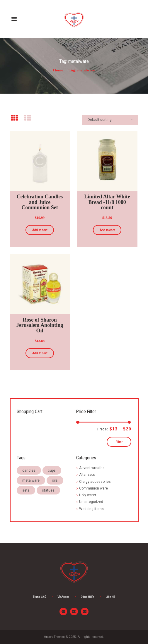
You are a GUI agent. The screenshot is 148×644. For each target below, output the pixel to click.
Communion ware (93, 488)
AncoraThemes (54, 637)
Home (58, 70)
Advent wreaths (92, 468)
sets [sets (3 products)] (26, 490)
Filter (119, 442)
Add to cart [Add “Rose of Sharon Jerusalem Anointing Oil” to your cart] (40, 353)
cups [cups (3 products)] (52, 470)
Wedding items (91, 509)
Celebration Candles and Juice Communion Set (40, 202)
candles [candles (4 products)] (29, 470)
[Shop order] (110, 120)
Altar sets (87, 475)
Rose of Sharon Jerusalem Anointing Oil (40, 325)
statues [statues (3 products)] (48, 490)
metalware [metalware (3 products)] (31, 480)
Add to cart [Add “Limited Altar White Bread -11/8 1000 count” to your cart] (107, 230)
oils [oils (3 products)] (55, 480)
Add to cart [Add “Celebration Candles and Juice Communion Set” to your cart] (40, 230)
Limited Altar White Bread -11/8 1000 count (107, 202)
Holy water (88, 495)
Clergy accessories (95, 482)
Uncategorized (91, 502)
